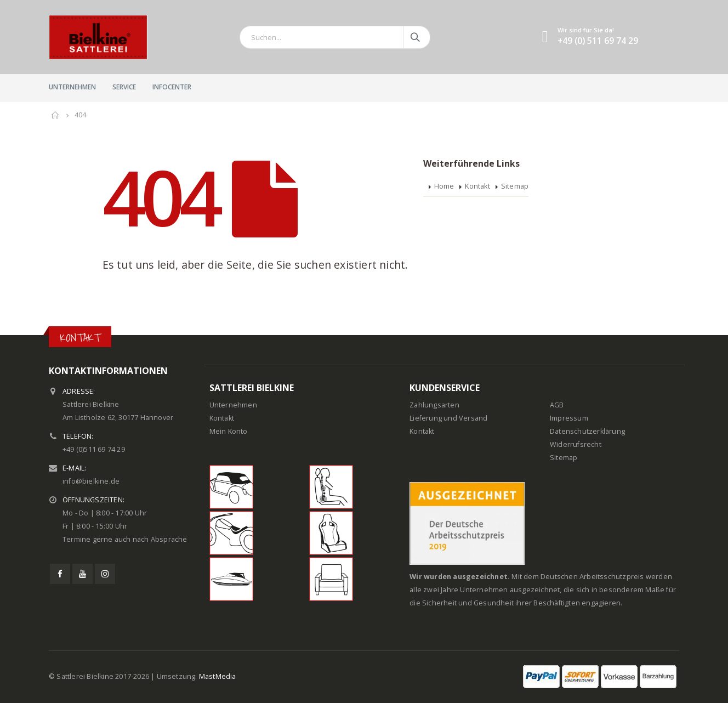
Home (444, 186)
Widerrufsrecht (576, 444)
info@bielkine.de (91, 481)
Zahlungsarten (434, 405)
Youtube (83, 574)
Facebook (60, 574)
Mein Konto (229, 431)
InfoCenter (172, 87)
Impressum (569, 418)
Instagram (105, 574)
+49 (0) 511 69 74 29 (598, 41)
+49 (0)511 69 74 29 (94, 449)
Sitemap (515, 186)
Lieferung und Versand (448, 418)
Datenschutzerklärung (587, 431)
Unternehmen (72, 87)
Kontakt (477, 186)
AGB (557, 405)
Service (124, 87)
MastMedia (218, 676)
